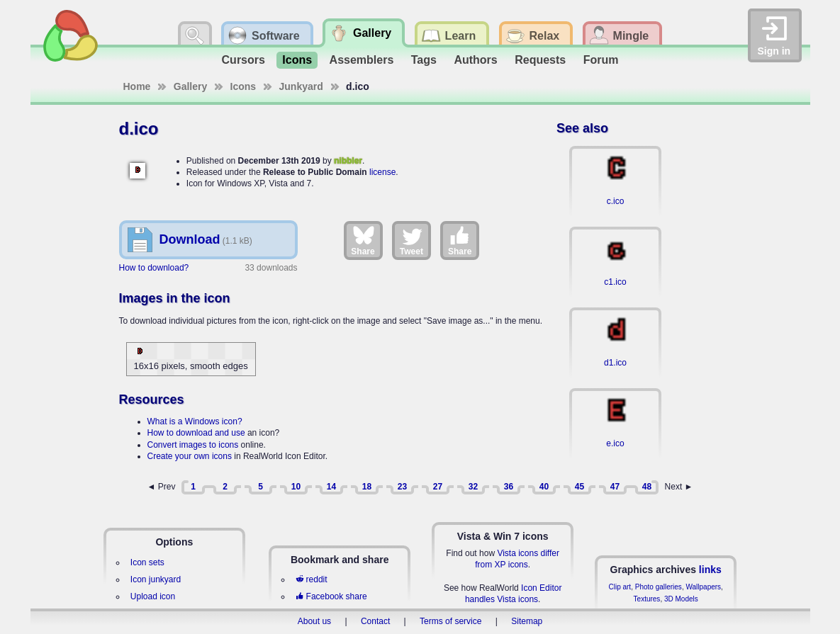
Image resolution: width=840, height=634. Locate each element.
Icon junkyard (156, 579)
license (382, 172)
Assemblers (362, 60)
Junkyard (301, 86)
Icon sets (147, 562)
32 (473, 487)
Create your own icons (190, 456)
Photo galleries (659, 587)
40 (544, 487)
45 (579, 487)
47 (615, 487)
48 (647, 487)
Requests (540, 60)
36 (509, 487)
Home (137, 86)
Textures (647, 599)
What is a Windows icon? (195, 421)
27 (438, 487)
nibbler (348, 161)
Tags (424, 60)
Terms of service (450, 621)
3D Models (681, 599)
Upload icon (153, 596)
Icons (297, 60)
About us (314, 621)
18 (367, 487)
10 (296, 487)
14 (331, 487)
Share (363, 240)
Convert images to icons (193, 445)
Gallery (190, 86)
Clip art (620, 587)
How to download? (154, 268)
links (710, 570)
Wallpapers (703, 587)
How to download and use (196, 433)
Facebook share (331, 596)
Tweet (411, 240)
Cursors (243, 60)
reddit (311, 579)
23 (402, 487)
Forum (601, 60)
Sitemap (527, 621)
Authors (475, 60)
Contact (375, 621)
